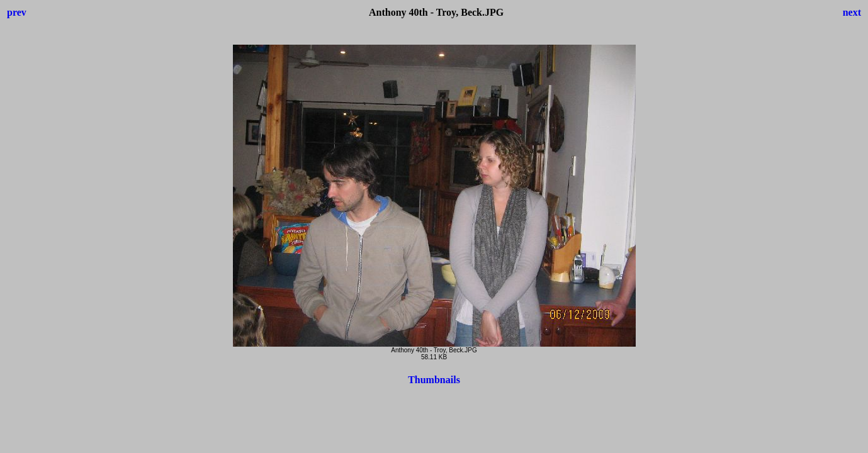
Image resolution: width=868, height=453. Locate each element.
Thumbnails (434, 380)
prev (17, 12)
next (852, 12)
